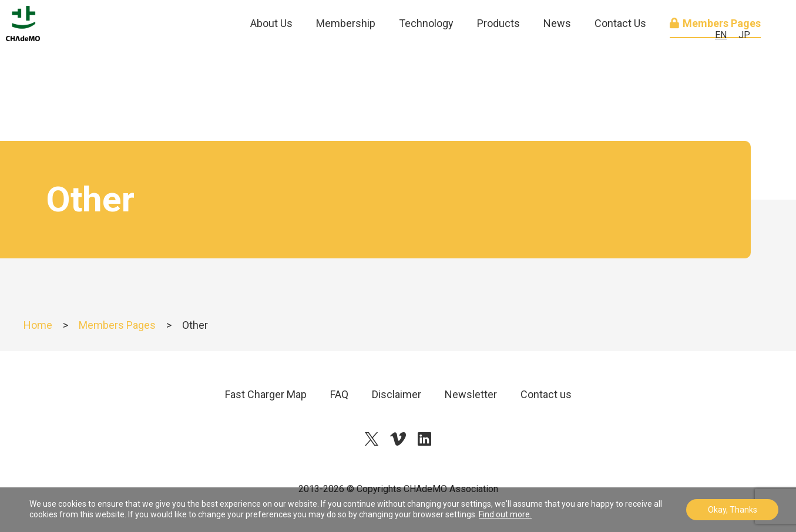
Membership (346, 53)
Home (38, 325)
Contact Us (620, 53)
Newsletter (471, 394)
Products (498, 53)
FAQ (339, 394)
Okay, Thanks (733, 510)
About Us (271, 53)
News (557, 53)
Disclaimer (397, 394)
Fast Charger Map (266, 394)
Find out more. (505, 514)
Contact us (546, 394)
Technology (426, 53)
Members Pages (117, 325)
